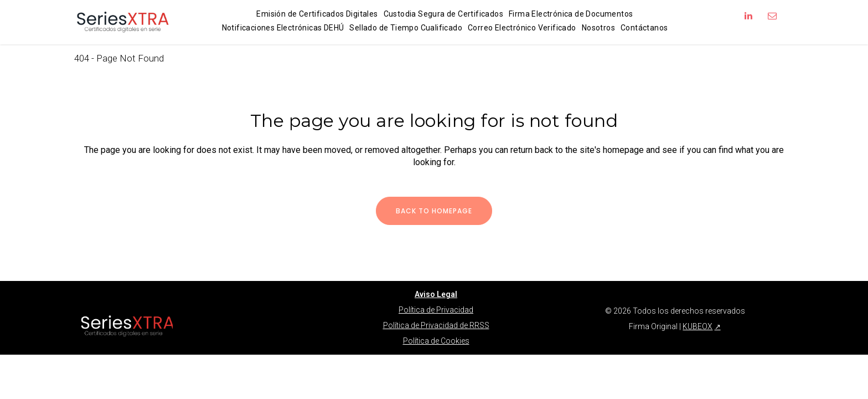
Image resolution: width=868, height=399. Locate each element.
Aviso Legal (436, 272)
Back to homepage (434, 211)
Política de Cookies (436, 319)
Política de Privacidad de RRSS (436, 303)
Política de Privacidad (436, 288)
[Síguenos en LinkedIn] (748, 16)
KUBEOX (697, 304)
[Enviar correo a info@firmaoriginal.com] (772, 16)
